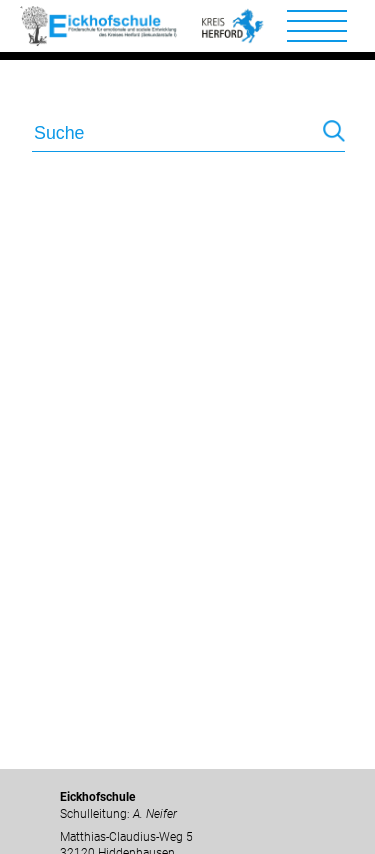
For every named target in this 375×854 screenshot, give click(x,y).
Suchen (334, 135)
